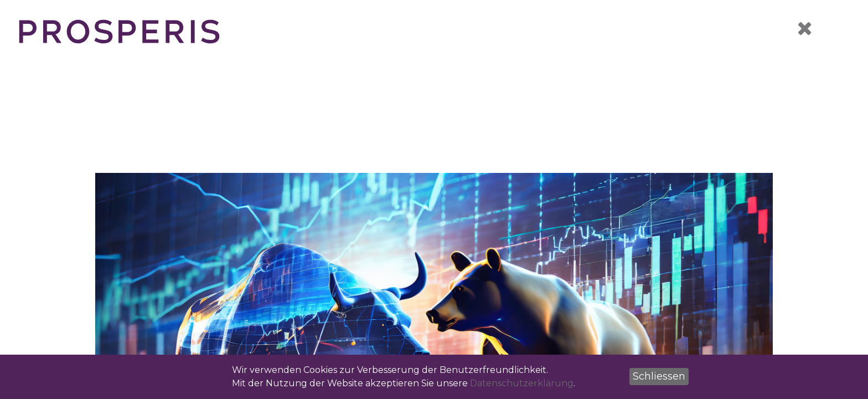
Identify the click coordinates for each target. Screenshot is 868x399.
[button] (659, 377)
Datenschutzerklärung (522, 383)
